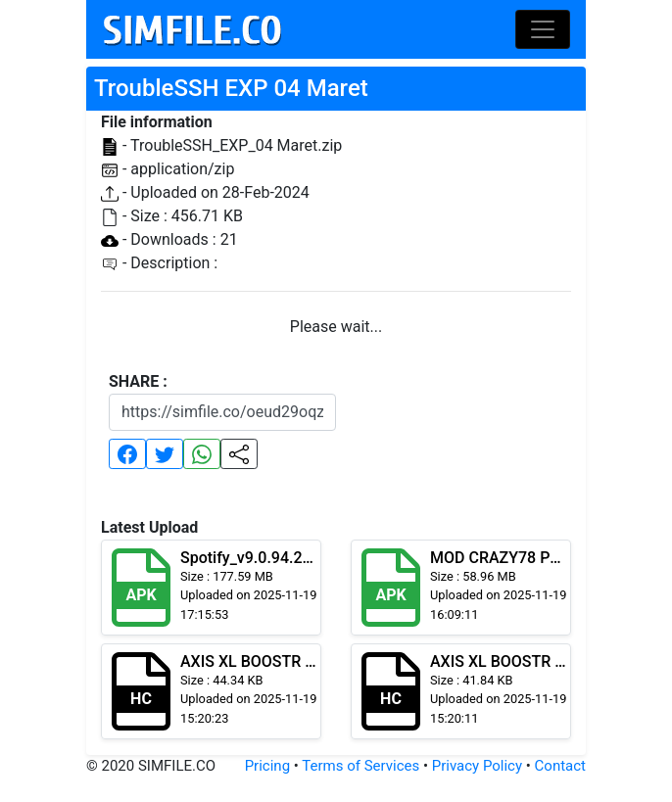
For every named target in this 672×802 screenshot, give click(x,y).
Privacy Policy (477, 766)
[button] (127, 454)
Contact (560, 766)
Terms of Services (360, 766)
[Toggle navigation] (543, 29)
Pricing (267, 766)
